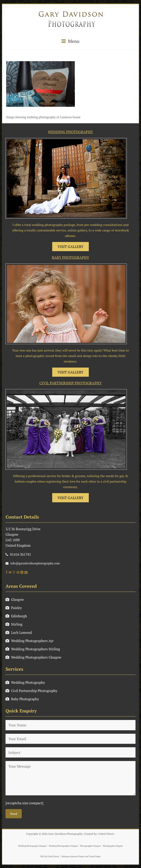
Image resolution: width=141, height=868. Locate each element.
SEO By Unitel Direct (50, 857)
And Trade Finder (92, 857)
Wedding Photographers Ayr (30, 641)
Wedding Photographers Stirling (33, 649)
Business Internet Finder (73, 857)
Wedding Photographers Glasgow (33, 657)
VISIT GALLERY (71, 247)
